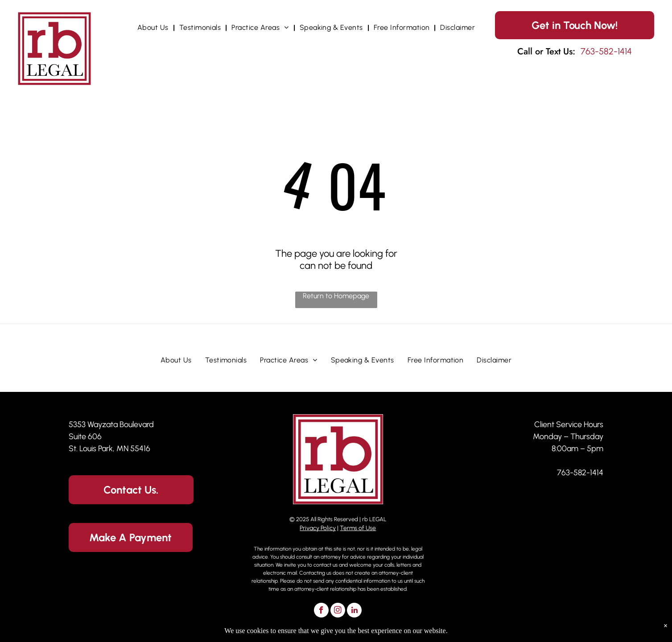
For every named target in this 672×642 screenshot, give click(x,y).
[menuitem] (154, 27)
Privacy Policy (318, 528)
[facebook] (321, 611)
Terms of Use (358, 528)
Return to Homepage (336, 296)
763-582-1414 (580, 473)
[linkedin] (354, 611)
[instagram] (338, 611)
